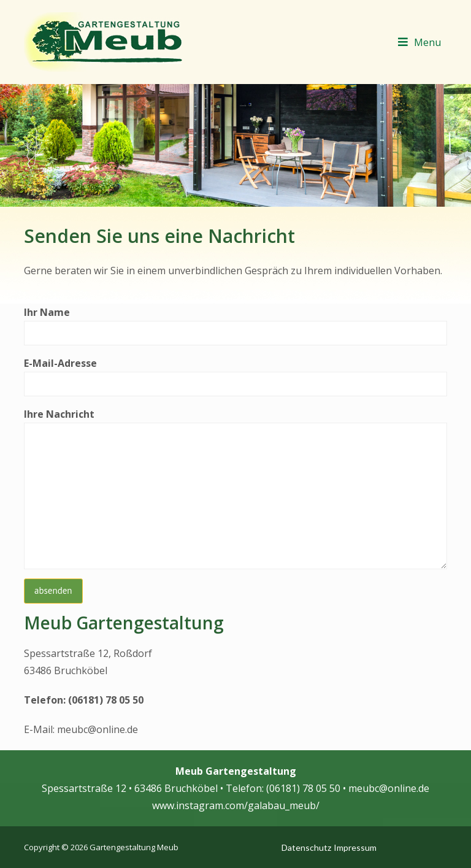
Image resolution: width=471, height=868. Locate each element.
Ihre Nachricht (235, 488)
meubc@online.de (98, 729)
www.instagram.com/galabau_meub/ (236, 805)
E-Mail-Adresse (235, 376)
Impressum (355, 847)
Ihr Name (235, 325)
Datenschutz (306, 847)
